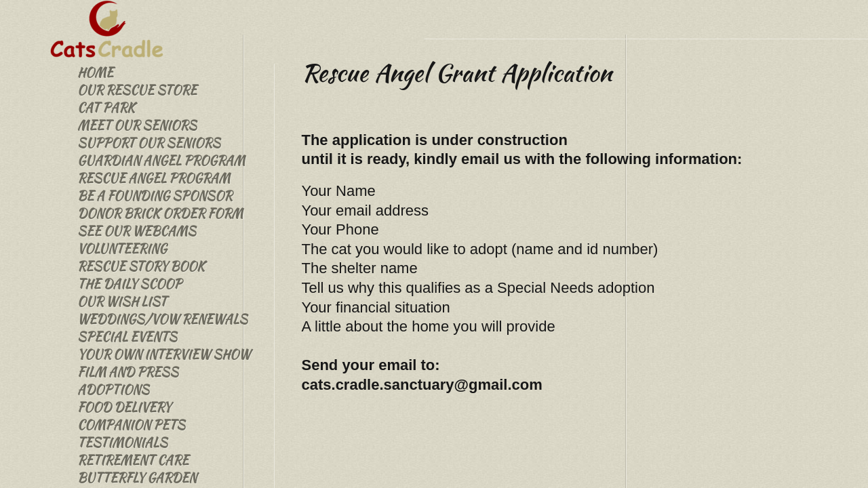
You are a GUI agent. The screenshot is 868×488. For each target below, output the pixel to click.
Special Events (127, 337)
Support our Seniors (149, 143)
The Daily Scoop (130, 284)
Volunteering (122, 248)
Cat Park (106, 107)
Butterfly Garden (137, 477)
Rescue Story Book (141, 266)
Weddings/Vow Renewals (162, 319)
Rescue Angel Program (154, 178)
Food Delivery (124, 407)
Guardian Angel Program (161, 160)
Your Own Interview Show (164, 354)
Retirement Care (133, 460)
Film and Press (128, 372)
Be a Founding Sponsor (155, 196)
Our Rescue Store (137, 90)
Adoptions (113, 389)
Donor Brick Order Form (160, 213)
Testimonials (122, 442)
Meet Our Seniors (137, 125)
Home (95, 72)
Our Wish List (122, 301)
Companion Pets (131, 425)
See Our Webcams (137, 231)
